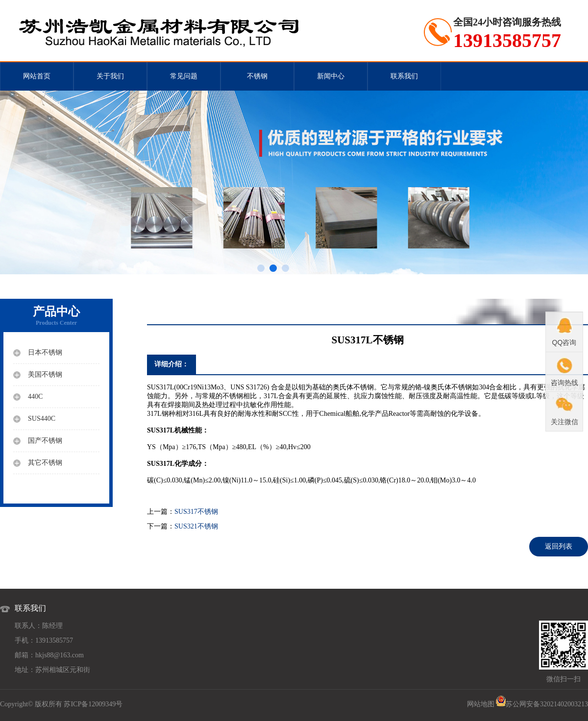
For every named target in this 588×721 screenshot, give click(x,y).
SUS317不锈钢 (196, 512)
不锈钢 (257, 76)
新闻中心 (331, 76)
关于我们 (110, 76)
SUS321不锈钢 (196, 526)
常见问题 (184, 76)
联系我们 (404, 76)
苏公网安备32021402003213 (547, 704)
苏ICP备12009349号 (93, 704)
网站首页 (37, 76)
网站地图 (481, 704)
